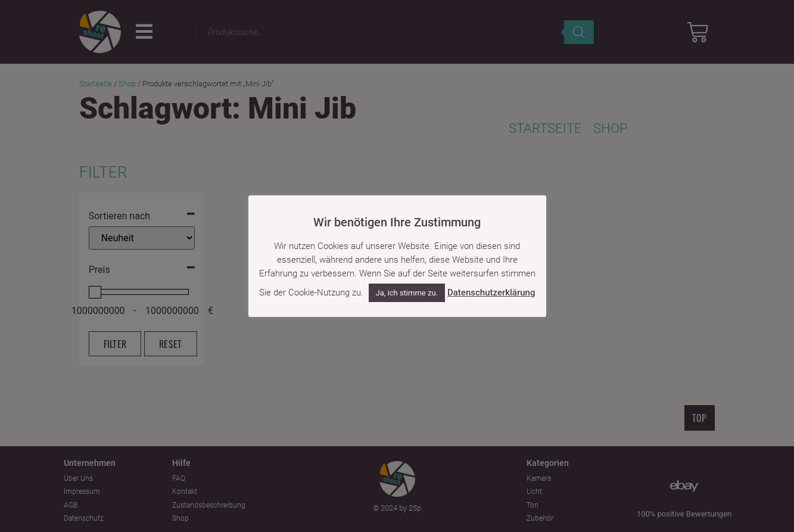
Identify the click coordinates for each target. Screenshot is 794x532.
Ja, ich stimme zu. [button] (407, 293)
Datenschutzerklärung (491, 293)
